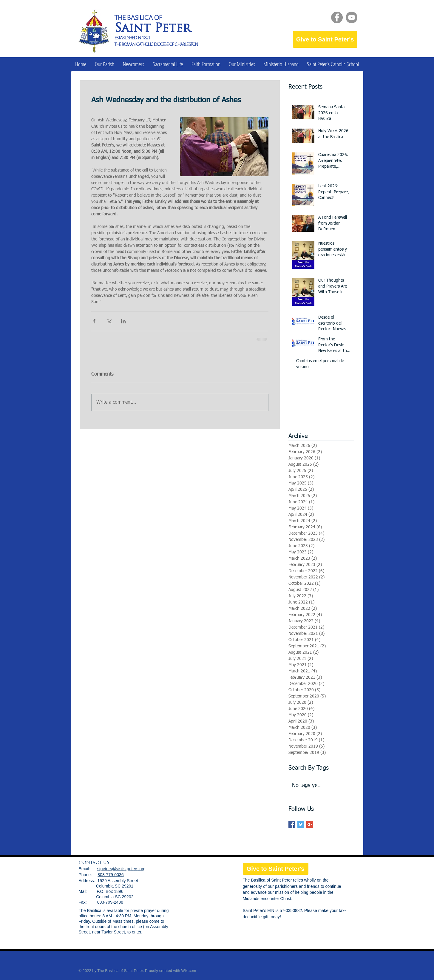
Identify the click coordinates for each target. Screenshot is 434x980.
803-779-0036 (111, 875)
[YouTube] (352, 17)
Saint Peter (153, 29)
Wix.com (189, 971)
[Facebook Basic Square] (292, 824)
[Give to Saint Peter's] (325, 39)
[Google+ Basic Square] (310, 824)
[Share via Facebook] (94, 321)
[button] (105, 64)
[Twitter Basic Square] (301, 824)
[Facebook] (337, 17)
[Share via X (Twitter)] (109, 321)
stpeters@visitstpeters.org (121, 869)
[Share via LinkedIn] (123, 321)
